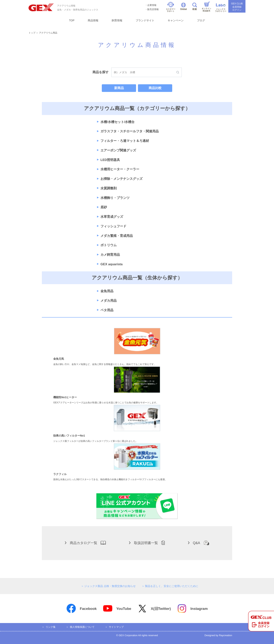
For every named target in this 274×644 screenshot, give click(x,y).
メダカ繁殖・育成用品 (117, 236)
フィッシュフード (113, 226)
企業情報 (152, 5)
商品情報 (93, 20)
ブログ (201, 20)
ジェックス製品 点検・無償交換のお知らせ (110, 586)
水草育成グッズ (112, 217)
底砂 (104, 207)
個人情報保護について (82, 627)
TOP (72, 20)
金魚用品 (107, 291)
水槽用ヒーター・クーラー (120, 169)
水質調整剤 (109, 188)
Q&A (199, 543)
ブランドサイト (145, 20)
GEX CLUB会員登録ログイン (237, 7)
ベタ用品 (107, 310)
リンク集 (51, 627)
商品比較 (155, 88)
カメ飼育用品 (110, 255)
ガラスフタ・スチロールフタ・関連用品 (130, 131)
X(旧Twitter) (154, 609)
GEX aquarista (112, 264)
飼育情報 (117, 20)
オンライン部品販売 (206, 7)
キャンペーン (176, 20)
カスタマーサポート (171, 7)
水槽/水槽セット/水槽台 (117, 122)
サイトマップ (116, 627)
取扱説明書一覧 (147, 543)
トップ (32, 33)
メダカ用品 (109, 301)
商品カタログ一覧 (85, 543)
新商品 (119, 88)
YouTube (117, 609)
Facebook (81, 609)
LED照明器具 (110, 160)
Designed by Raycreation (218, 635)
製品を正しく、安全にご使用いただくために (172, 586)
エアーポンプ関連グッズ (118, 150)
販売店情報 (153, 9)
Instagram (192, 609)
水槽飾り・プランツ (115, 198)
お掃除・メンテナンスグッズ (121, 179)
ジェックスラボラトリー (221, 8)
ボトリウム (109, 245)
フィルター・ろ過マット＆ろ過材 (125, 141)
